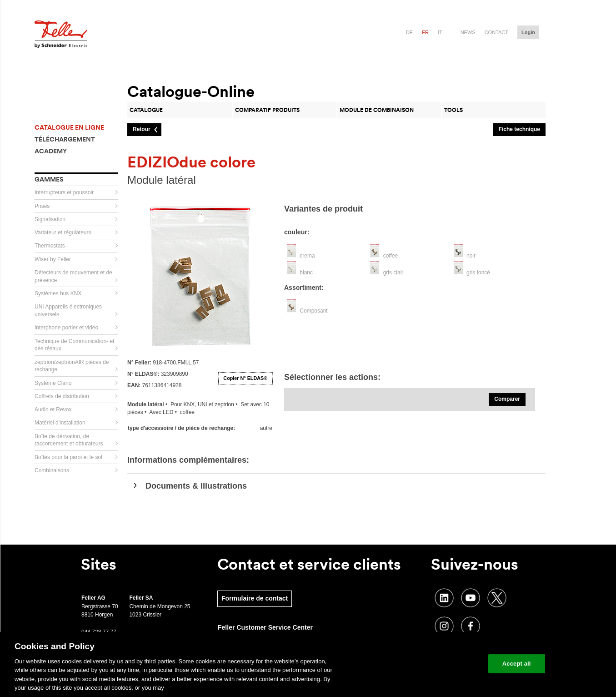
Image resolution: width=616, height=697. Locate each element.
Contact (496, 32)
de (409, 32)
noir (471, 256)
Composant (313, 311)
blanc (306, 273)
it (440, 32)
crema (307, 256)
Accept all (517, 664)
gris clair (393, 273)
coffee (391, 256)
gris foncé (478, 273)
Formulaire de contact (255, 598)
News (468, 32)
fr (425, 32)
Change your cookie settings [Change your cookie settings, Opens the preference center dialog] (439, 664)
